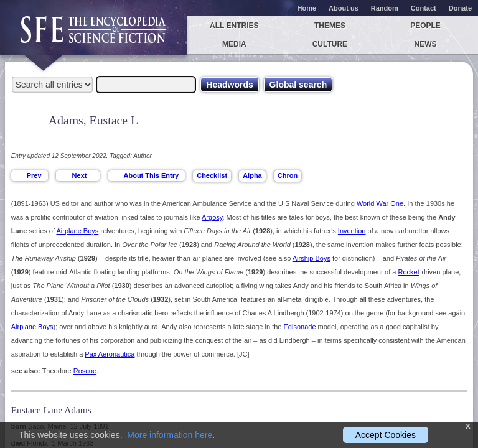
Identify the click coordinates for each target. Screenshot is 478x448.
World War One (380, 203)
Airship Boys (312, 258)
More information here (170, 435)
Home (307, 8)
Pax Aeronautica (110, 354)
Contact (424, 8)
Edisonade (300, 327)
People (425, 26)
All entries (234, 26)
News (426, 44)
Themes (330, 26)
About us (344, 8)
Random (385, 8)
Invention (352, 231)
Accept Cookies (386, 435)
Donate (460, 8)
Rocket (408, 272)
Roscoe (85, 371)
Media (234, 44)
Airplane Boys (77, 231)
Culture (330, 44)
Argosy (212, 217)
